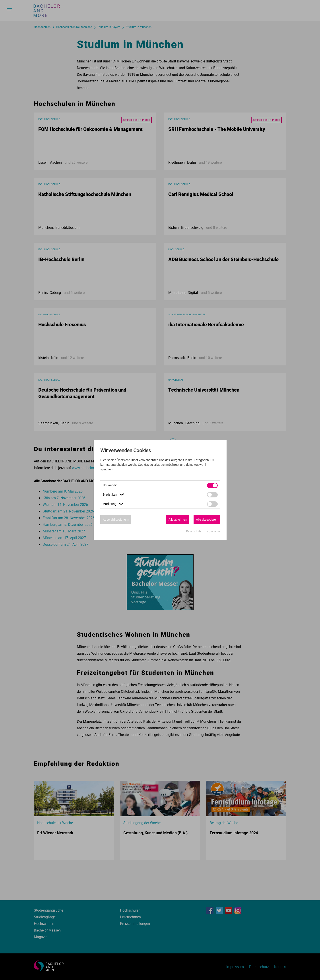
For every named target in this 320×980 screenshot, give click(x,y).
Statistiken (114, 494)
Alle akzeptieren (207, 519)
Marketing (113, 504)
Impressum (213, 531)
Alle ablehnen (178, 519)
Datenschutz (194, 531)
